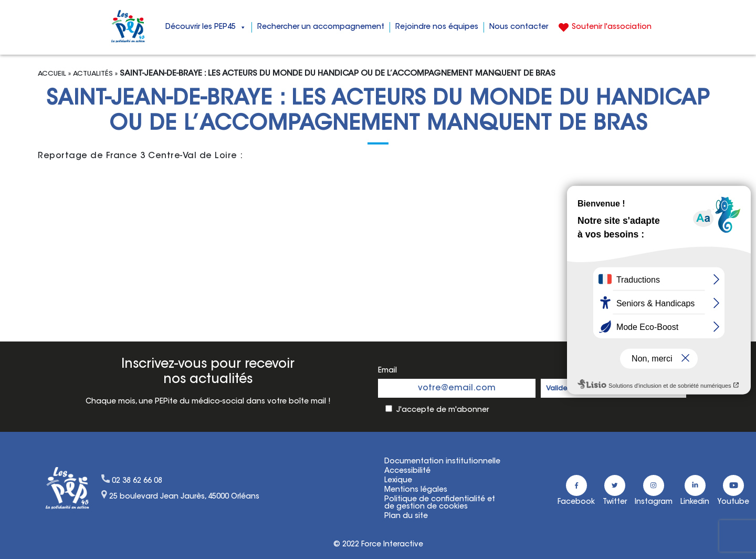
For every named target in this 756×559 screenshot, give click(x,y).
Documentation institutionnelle (442, 462)
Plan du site (406, 516)
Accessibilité (407, 471)
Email (387, 371)
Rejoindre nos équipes (437, 27)
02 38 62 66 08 (137, 481)
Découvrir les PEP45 (206, 27)
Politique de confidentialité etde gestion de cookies (440, 503)
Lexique (398, 481)
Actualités (93, 74)
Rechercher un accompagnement (321, 27)
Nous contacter (519, 27)
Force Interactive (392, 545)
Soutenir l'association (612, 27)
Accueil (52, 74)
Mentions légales (416, 490)
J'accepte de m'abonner (443, 410)
